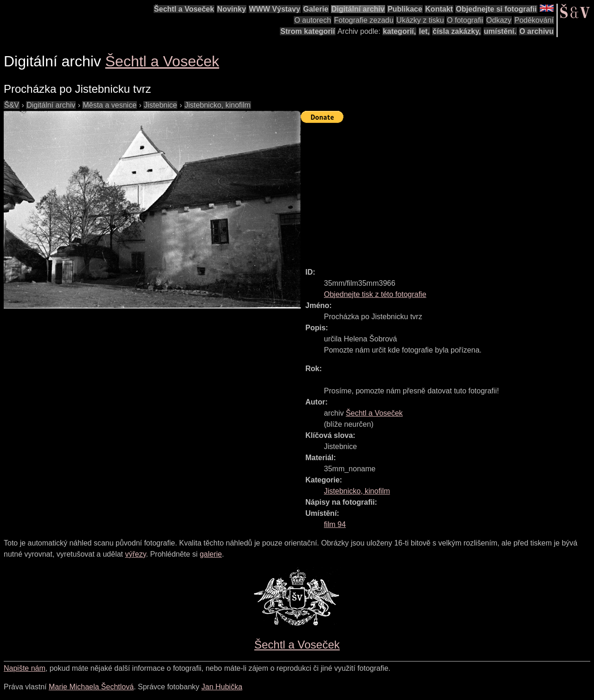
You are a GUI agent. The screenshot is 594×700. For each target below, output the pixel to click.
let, (424, 31)
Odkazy (499, 20)
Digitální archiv (358, 9)
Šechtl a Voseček (184, 9)
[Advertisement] (447, 191)
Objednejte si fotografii (496, 9)
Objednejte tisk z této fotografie (375, 294)
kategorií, (399, 31)
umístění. (500, 31)
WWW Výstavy (275, 9)
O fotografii (465, 20)
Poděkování (534, 20)
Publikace (405, 9)
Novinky (232, 9)
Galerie (316, 9)
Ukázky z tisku (420, 20)
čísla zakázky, (457, 31)
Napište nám (25, 668)
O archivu (536, 31)
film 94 (335, 524)
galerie (211, 554)
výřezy (135, 554)
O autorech (313, 20)
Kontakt (439, 9)
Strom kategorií (307, 31)
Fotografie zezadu (364, 20)
